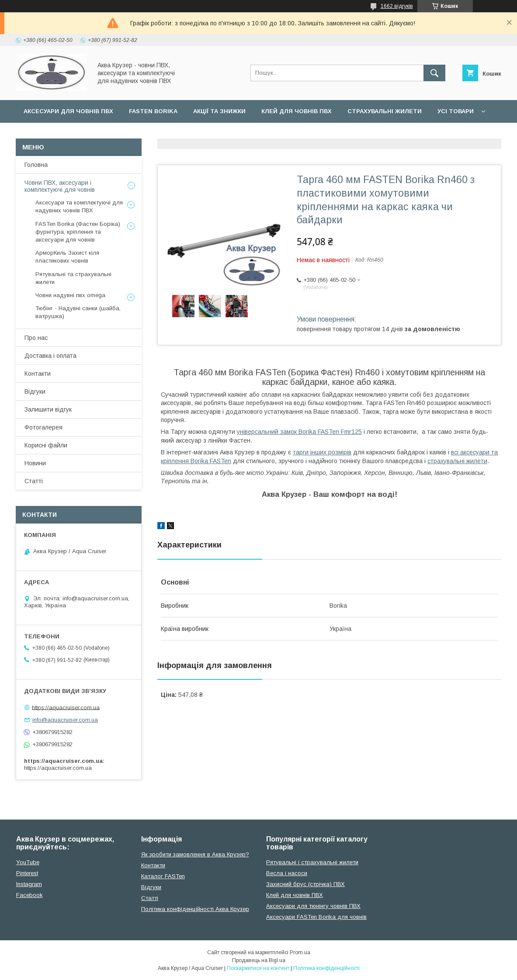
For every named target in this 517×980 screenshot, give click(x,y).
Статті (34, 481)
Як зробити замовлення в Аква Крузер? (195, 854)
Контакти (38, 374)
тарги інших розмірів (322, 452)
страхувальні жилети (457, 461)
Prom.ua (300, 952)
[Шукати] (434, 73)
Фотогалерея (43, 427)
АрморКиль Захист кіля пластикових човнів (67, 257)
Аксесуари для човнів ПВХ (68, 111)
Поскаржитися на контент (258, 968)
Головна (36, 165)
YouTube (28, 862)
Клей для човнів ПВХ (297, 111)
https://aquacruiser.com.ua (66, 707)
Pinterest (27, 873)
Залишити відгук (48, 409)
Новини (35, 463)
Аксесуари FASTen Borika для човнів (316, 917)
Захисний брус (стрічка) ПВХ (305, 884)
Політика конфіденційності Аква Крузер (195, 909)
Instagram (29, 884)
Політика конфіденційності (326, 968)
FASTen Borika (153, 111)
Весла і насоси (287, 873)
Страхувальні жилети (385, 111)
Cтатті (150, 898)
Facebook (29, 895)
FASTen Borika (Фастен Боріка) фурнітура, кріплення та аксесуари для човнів (78, 232)
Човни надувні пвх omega (70, 295)
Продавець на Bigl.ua (259, 960)
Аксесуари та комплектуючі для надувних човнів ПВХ (79, 206)
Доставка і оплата (50, 356)
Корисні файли (46, 445)
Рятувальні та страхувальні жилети (73, 278)
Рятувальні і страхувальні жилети (312, 862)
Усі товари (456, 111)
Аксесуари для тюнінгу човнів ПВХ (313, 906)
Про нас (36, 338)
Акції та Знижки (219, 111)
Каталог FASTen (163, 876)
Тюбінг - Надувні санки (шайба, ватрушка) (78, 312)
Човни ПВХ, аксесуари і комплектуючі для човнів (60, 186)
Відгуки (35, 391)
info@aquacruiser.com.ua (65, 720)
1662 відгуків (397, 6)
